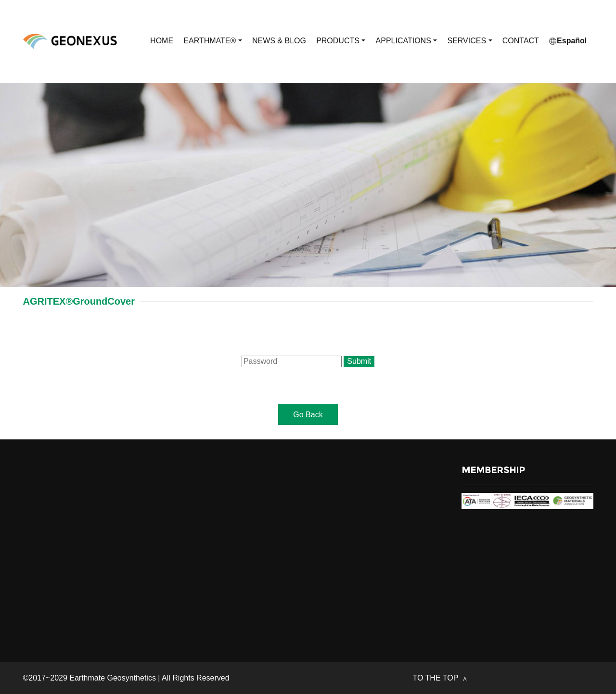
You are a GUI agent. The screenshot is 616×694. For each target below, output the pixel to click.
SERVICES (469, 41)
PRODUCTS (341, 41)
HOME (162, 41)
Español (568, 41)
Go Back (308, 415)
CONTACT (521, 41)
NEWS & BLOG (279, 41)
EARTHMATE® (212, 41)
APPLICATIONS (407, 41)
